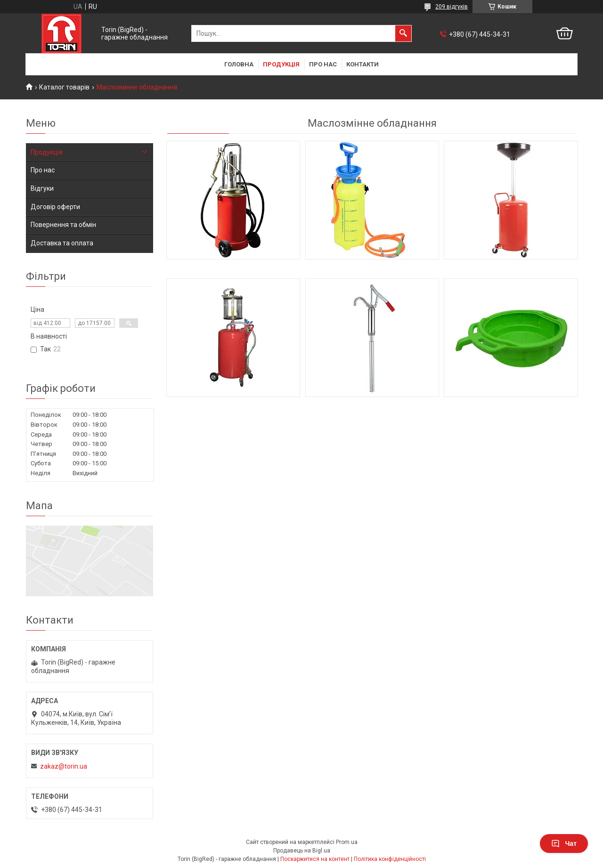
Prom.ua (347, 842)
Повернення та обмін (63, 225)
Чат (564, 844)
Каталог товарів (64, 87)
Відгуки (42, 188)
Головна (239, 64)
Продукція (281, 64)
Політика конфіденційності (390, 859)
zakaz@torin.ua (64, 766)
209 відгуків (452, 7)
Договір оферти (55, 207)
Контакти (363, 64)
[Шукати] (403, 33)
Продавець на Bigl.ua (302, 851)
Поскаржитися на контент (315, 859)
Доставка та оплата (62, 243)
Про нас (323, 64)
